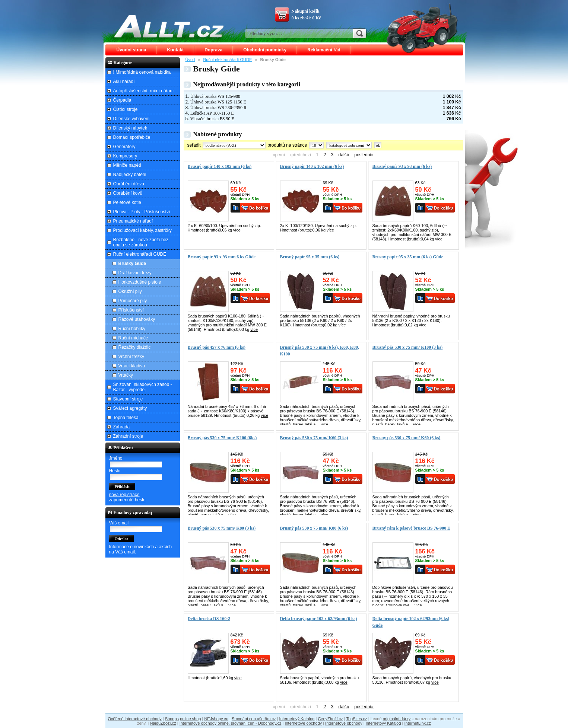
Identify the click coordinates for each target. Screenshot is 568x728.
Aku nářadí (124, 82)
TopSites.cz (356, 719)
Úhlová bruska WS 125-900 (215, 96)
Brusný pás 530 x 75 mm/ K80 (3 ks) (222, 528)
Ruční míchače (133, 338)
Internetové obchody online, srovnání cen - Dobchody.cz (231, 723)
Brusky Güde (132, 264)
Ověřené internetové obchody (134, 719)
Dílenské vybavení (131, 119)
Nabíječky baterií (130, 175)
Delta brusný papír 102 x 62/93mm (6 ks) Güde (411, 622)
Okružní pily (130, 291)
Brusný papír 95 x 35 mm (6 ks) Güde (408, 257)
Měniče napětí (127, 165)
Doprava (213, 50)
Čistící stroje (126, 109)
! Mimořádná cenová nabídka (142, 72)
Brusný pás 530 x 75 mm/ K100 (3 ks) (408, 347)
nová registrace (124, 495)
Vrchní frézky (131, 357)
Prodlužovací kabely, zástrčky (142, 230)
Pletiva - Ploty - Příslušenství (142, 212)
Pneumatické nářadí (133, 221)
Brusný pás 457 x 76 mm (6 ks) (217, 347)
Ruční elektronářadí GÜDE (227, 60)
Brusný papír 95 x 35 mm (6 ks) (310, 257)
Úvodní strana (131, 50)
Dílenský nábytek (130, 128)
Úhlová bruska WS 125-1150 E (218, 102)
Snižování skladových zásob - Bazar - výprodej (143, 387)
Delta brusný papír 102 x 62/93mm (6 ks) (319, 619)
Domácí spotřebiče (132, 137)
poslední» (364, 155)
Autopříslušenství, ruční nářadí (144, 91)
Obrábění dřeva (129, 184)
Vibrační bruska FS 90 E (212, 119)
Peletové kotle (127, 202)
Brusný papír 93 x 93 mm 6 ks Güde (222, 257)
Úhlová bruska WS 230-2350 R (218, 108)
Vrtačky (126, 375)
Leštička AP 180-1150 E (212, 113)
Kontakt (176, 50)
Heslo (115, 471)
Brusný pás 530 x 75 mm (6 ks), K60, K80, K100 (320, 351)
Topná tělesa (126, 418)
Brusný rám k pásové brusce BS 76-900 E (411, 528)
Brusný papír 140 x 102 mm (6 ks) (220, 166)
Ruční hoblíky (132, 329)
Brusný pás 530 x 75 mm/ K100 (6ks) (222, 438)
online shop (190, 719)
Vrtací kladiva (132, 366)
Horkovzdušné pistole (140, 282)
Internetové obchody (303, 723)
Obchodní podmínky (265, 50)
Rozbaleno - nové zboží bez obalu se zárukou (141, 242)
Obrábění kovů (128, 193)
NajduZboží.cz (163, 723)
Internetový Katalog (297, 719)
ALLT (169, 26)
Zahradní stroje (128, 436)
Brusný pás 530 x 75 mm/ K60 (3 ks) (314, 438)
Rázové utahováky (137, 319)
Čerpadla (122, 100)
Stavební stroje (128, 399)
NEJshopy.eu (216, 719)
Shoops (172, 719)
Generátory (124, 147)
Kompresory (125, 156)
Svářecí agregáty (130, 408)
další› (344, 155)
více (237, 230)
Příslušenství (131, 310)
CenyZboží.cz (330, 719)
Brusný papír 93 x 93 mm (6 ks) (402, 166)
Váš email (119, 523)
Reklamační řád (324, 50)
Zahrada (122, 427)
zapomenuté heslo (127, 500)
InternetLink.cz (418, 723)
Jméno (116, 458)
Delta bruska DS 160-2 (209, 619)
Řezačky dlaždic (135, 347)
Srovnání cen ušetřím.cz (254, 719)
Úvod (190, 60)
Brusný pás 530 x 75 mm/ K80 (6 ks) (314, 528)
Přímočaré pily (133, 301)
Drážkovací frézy (135, 273)
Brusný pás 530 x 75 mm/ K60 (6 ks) (407, 438)
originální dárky (397, 719)
